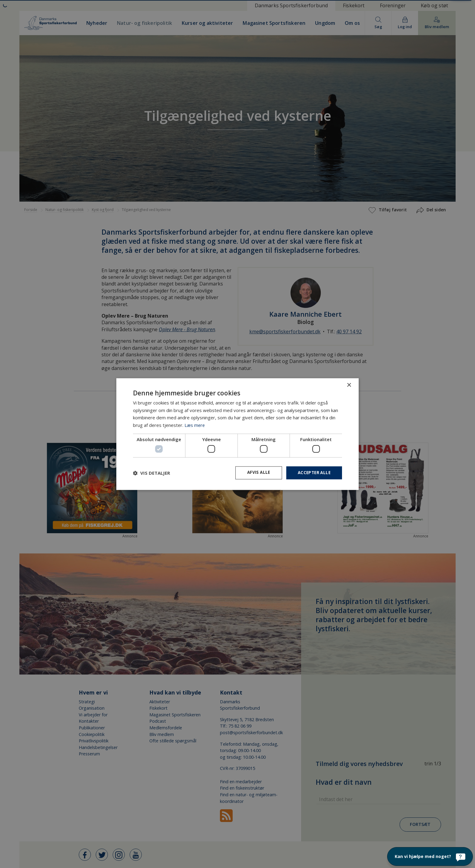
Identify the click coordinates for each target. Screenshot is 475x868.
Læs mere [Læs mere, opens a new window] (195, 425)
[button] (151, 473)
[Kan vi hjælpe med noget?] (430, 856)
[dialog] (237, 434)
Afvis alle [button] (256, 473)
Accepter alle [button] (313, 473)
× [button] (349, 385)
